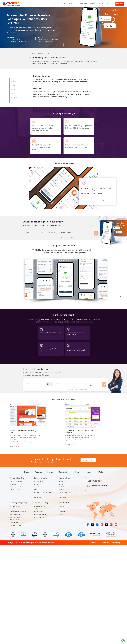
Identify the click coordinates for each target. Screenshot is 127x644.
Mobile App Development (17, 509)
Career (89, 472)
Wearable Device (64, 490)
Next (104, 201)
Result (13, 94)
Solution (14, 89)
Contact (120, 4)
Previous (91, 201)
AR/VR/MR (62, 506)
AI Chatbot (62, 512)
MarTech (61, 514)
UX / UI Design (63, 482)
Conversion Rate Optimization (43, 495)
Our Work (14, 98)
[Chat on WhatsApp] (123, 641)
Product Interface (64, 495)
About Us (100, 4)
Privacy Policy (105, 543)
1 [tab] (94, 201)
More (108, 4)
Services (64, 4)
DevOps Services (15, 520)
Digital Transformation (16, 482)
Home (57, 4)
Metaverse (62, 509)
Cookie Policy (116, 543)
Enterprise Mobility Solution (18, 512)
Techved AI (73, 4)
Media (101, 472)
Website (61, 484)
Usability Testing (39, 482)
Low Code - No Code (16, 525)
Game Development (16, 514)
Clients (92, 4)
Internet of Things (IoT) (65, 492)
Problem (14, 81)
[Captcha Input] (88, 234)
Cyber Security (38, 512)
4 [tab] (101, 201)
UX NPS (36, 490)
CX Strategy (13, 484)
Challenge (14, 85)
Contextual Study (39, 487)
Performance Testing (40, 509)
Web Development (15, 506)
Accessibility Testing (40, 514)
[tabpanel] (97, 191)
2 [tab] (96, 201)
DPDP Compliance (39, 517)
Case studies (83, 4)
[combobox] (44, 233)
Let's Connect (88, 460)
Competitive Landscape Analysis (44, 492)
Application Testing (40, 506)
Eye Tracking (38, 498)
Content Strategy (15, 490)
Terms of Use (95, 543)
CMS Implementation (16, 517)
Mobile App (62, 487)
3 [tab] (99, 201)
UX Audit (37, 484)
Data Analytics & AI (15, 487)
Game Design (63, 498)
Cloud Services (14, 522)
